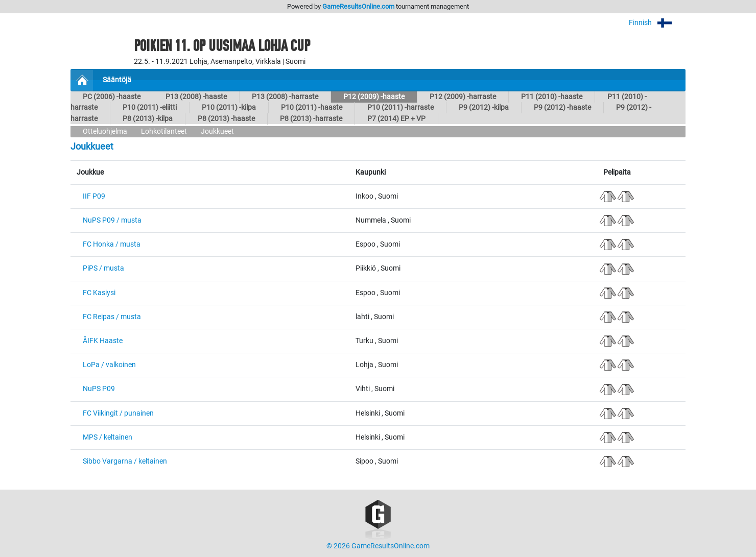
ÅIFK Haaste (103, 341)
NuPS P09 (99, 389)
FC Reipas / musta (112, 317)
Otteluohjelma (105, 131)
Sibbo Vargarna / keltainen (125, 461)
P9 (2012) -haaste (562, 107)
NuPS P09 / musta (112, 220)
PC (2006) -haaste (112, 97)
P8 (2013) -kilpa (148, 119)
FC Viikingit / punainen (118, 413)
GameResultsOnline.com (358, 6)
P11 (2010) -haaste (552, 97)
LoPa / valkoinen (109, 365)
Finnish (657, 23)
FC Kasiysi (99, 293)
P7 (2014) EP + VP (396, 119)
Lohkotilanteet (164, 131)
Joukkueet (217, 131)
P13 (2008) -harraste (285, 97)
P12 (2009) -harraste (463, 97)
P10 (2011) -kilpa (229, 107)
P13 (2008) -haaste (196, 97)
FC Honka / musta (112, 244)
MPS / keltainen (108, 437)
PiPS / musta (103, 268)
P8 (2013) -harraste (311, 119)
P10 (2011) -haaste (312, 107)
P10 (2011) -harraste (400, 107)
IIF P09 (94, 196)
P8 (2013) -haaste (226, 119)
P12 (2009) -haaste (374, 97)
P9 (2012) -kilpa (484, 107)
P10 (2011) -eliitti (150, 107)
